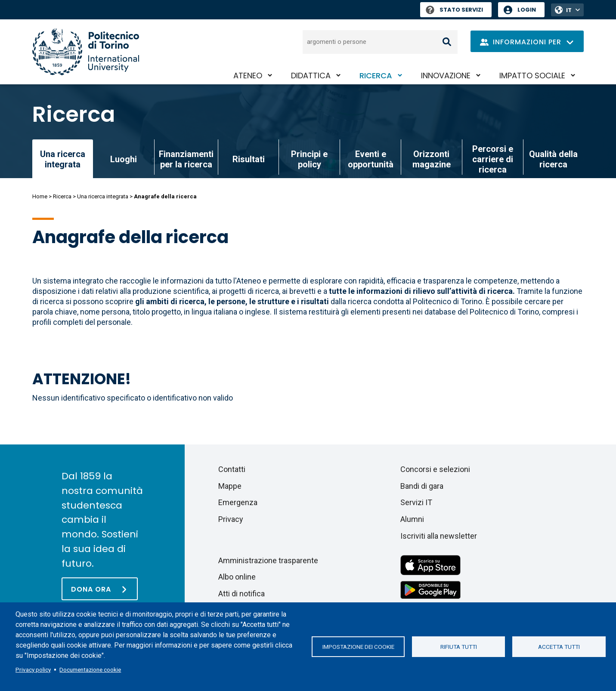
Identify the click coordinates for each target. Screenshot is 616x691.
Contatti (232, 469)
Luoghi (124, 159)
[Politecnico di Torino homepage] (86, 52)
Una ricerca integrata (103, 196)
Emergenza (238, 502)
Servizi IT (416, 502)
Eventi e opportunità (371, 159)
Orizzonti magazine (432, 159)
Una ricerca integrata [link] (63, 159)
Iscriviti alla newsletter (439, 536)
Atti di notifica (241, 594)
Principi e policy (309, 159)
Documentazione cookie (90, 669)
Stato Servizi (454, 10)
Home (40, 196)
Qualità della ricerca (553, 159)
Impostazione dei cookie (358, 647)
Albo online (237, 577)
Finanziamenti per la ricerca (186, 159)
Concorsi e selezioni (435, 469)
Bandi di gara (422, 486)
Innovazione (446, 76)
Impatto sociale (532, 76)
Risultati (249, 159)
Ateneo (248, 76)
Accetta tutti (559, 647)
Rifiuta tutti (459, 647)
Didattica (311, 76)
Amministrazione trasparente (268, 560)
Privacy (231, 519)
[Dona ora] (100, 589)
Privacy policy (33, 669)
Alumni (412, 519)
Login (527, 10)
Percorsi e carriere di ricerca (493, 159)
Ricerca (376, 76)
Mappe (230, 486)
